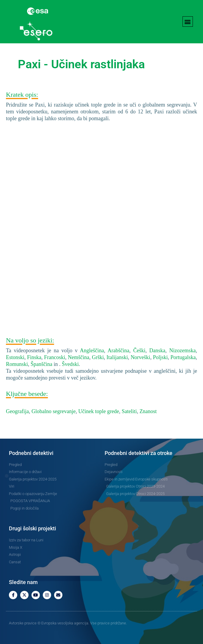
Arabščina (118, 350)
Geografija (17, 411)
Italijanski (117, 357)
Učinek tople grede (99, 411)
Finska (34, 357)
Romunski (17, 364)
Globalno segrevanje (53, 411)
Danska (157, 350)
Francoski (55, 357)
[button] (188, 22)
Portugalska (183, 357)
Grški (98, 357)
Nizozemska (183, 350)
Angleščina (92, 350)
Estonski (15, 357)
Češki (139, 350)
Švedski (70, 364)
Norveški (140, 357)
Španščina (41, 364)
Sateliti (129, 411)
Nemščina (78, 357)
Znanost (148, 411)
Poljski (160, 357)
